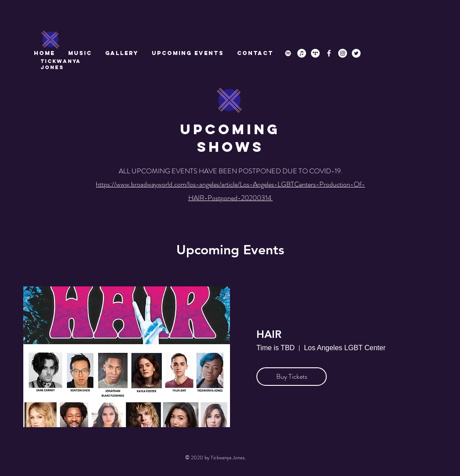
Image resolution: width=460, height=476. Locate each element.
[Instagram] (343, 53)
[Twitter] (356, 53)
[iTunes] (302, 53)
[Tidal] (315, 53)
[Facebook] (329, 53)
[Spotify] (288, 53)
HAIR (269, 334)
